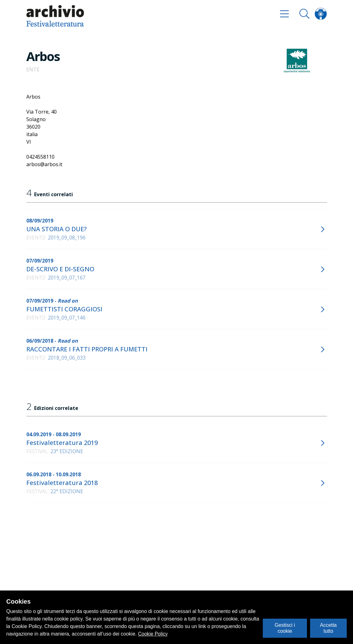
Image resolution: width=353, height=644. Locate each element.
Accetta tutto (328, 628)
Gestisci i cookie (285, 628)
